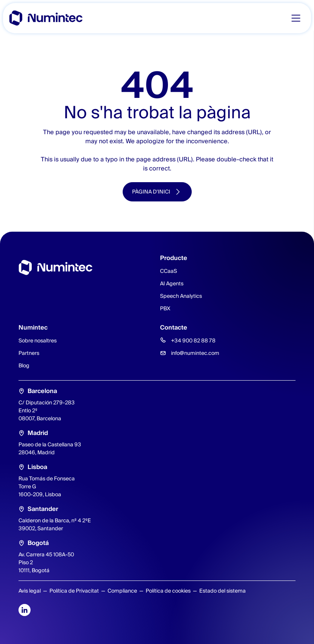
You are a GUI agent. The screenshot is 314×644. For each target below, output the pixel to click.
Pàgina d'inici (151, 192)
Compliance (122, 591)
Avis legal (30, 591)
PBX (165, 308)
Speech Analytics (181, 296)
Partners (29, 353)
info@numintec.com (195, 353)
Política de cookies (168, 591)
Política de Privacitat (74, 591)
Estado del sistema (222, 591)
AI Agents (172, 283)
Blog (24, 365)
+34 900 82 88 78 (193, 341)
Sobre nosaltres (38, 341)
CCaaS (169, 271)
